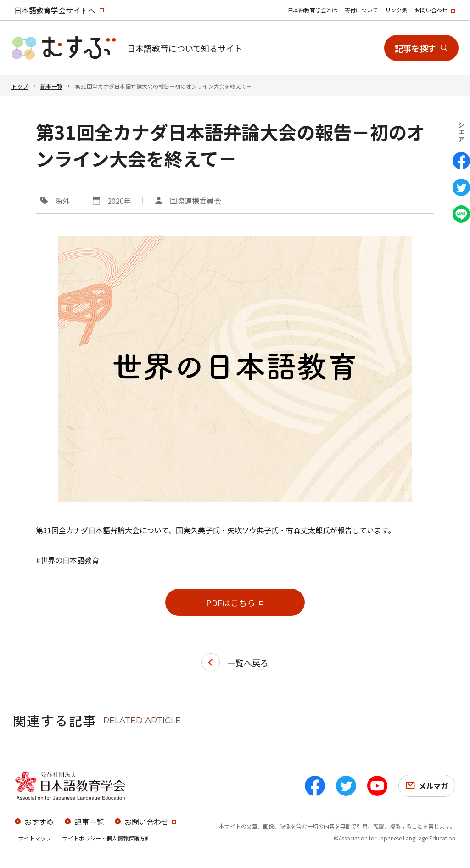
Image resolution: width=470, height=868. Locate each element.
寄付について (361, 10)
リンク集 (396, 10)
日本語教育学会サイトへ (55, 10)
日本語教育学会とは (313, 10)
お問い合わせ (431, 10)
